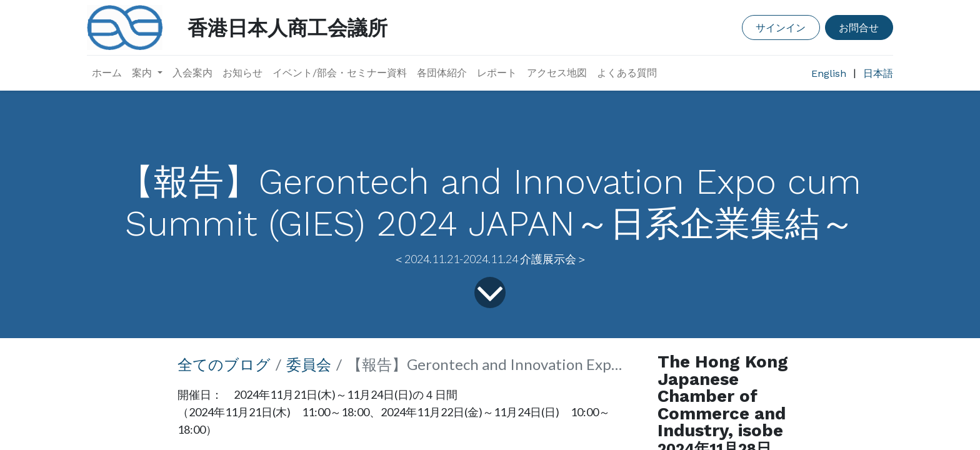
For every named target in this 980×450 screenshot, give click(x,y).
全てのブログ (224, 364)
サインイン (781, 27)
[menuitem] (107, 73)
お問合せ (859, 27)
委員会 (309, 364)
